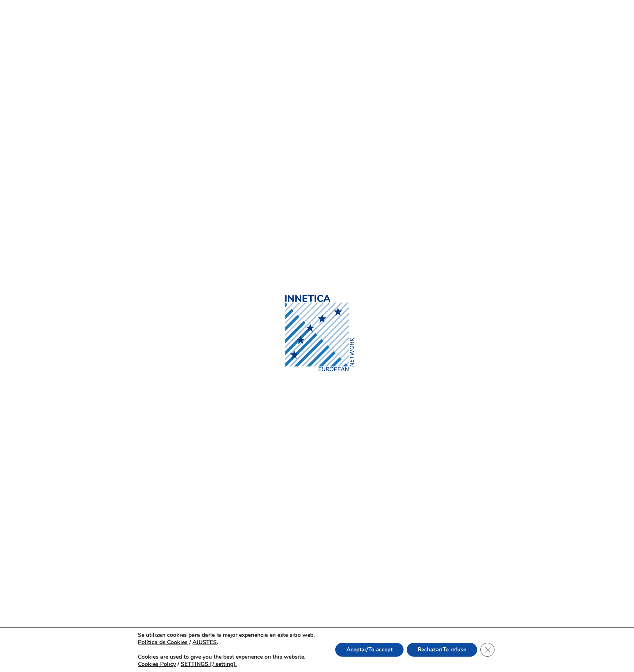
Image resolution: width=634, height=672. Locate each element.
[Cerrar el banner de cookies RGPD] (491, 650)
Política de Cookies (159, 642)
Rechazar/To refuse (444, 650)
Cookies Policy (153, 664)
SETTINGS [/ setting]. (205, 664)
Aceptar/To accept (367, 650)
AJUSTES (201, 642)
